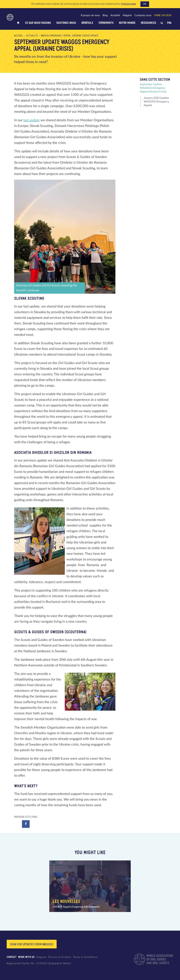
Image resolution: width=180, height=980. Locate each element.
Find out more (129, 4)
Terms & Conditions (85, 957)
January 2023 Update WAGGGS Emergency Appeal (156, 102)
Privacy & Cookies (60, 957)
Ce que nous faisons (38, 23)
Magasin (127, 15)
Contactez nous (143, 15)
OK (145, 4)
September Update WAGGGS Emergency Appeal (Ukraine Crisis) (153, 88)
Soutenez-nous (66, 23)
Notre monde (127, 23)
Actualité (115, 15)
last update (32, 120)
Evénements (106, 23)
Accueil (19, 36)
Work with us (26, 957)
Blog (105, 15)
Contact (12, 957)
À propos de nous (90, 15)
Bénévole (87, 23)
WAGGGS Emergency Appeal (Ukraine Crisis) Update (70, 36)
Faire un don (163, 15)
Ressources (148, 23)
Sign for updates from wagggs (32, 944)
